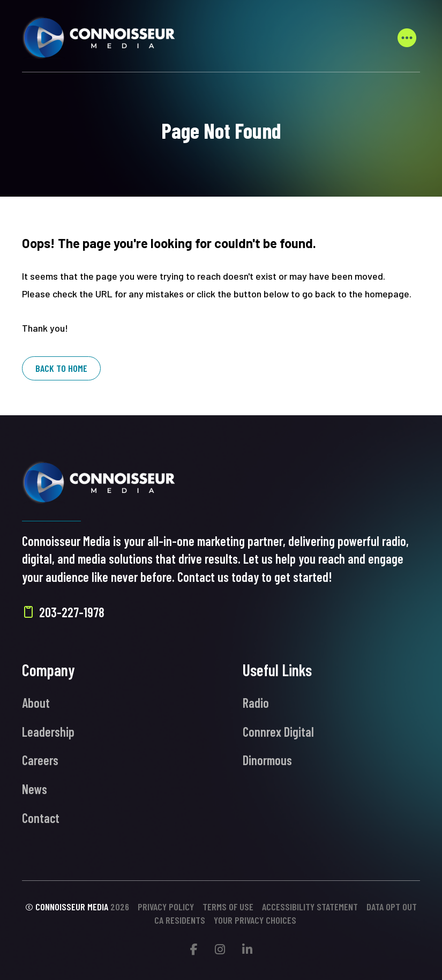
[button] (407, 38)
